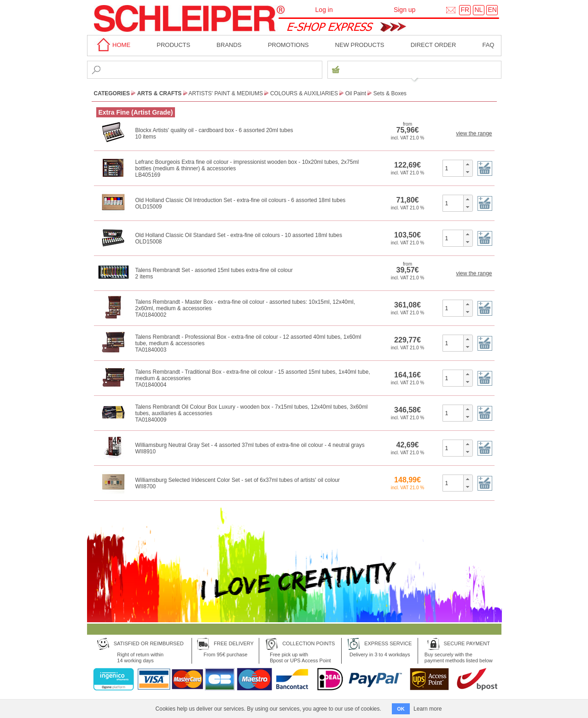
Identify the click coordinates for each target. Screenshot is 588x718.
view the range (474, 133)
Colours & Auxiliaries (304, 93)
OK (401, 709)
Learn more (428, 709)
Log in (324, 10)
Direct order (434, 45)
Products (173, 45)
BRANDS (229, 45)
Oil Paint (356, 93)
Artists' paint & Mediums (226, 93)
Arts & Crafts (160, 93)
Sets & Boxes (390, 93)
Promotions (288, 45)
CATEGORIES (112, 93)
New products (360, 45)
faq (488, 45)
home (112, 45)
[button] (468, 164)
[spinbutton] (453, 168)
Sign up (405, 10)
